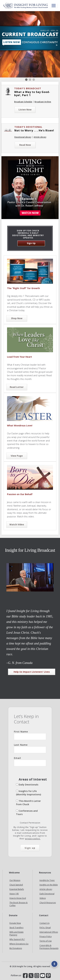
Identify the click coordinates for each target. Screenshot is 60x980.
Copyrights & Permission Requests (49, 947)
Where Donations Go (19, 944)
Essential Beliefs (17, 889)
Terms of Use (46, 941)
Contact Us (44, 923)
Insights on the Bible (49, 885)
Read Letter (17, 387)
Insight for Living (26, 6)
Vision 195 (14, 894)
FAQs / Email (45, 928)
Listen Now (25, 110)
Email (30, 761)
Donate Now (15, 923)
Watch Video (17, 524)
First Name (30, 735)
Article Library (40, 137)
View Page (17, 456)
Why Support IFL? (17, 939)
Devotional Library (23, 137)
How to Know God (18, 898)
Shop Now (17, 318)
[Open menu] (54, 6)
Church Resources (48, 903)
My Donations (16, 948)
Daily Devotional (47, 894)
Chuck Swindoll (16, 885)
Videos (43, 898)
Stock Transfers (16, 928)
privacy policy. (33, 839)
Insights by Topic (47, 880)
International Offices (49, 932)
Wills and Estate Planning (16, 933)
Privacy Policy (46, 936)
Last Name (30, 748)
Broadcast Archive (43, 102)
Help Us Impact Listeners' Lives (32, 672)
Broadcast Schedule (23, 102)
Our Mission (15, 880)
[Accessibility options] (54, 964)
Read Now (25, 145)
